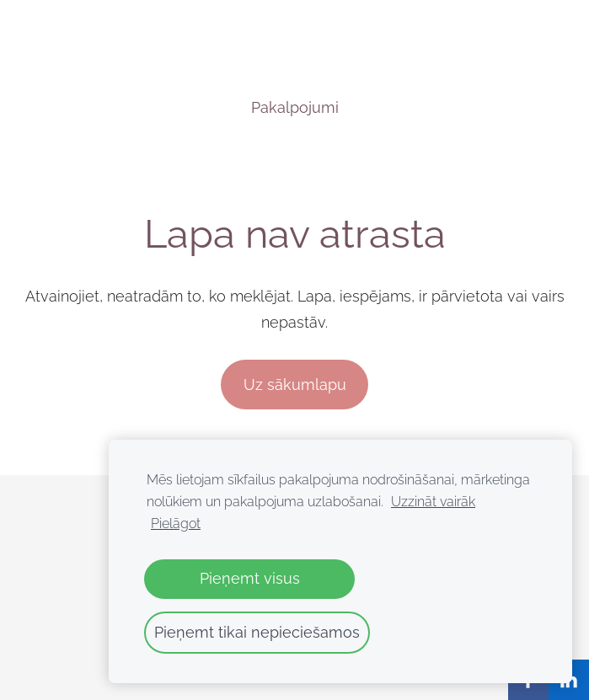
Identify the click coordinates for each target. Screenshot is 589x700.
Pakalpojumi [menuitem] (295, 107)
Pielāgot (176, 524)
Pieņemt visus (250, 578)
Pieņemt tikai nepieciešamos (257, 632)
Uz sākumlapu (295, 385)
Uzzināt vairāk (433, 502)
